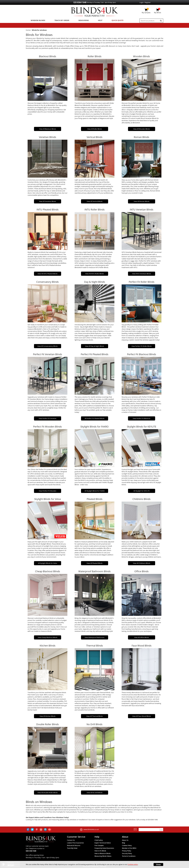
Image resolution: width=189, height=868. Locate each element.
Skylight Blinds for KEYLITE (142, 428)
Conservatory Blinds (47, 283)
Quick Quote (110, 21)
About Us (125, 840)
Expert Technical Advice (103, 843)
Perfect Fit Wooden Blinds (47, 428)
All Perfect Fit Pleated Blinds (94, 419)
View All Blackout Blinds (48, 130)
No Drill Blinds (94, 725)
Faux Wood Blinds (142, 647)
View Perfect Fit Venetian (48, 419)
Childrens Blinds (142, 500)
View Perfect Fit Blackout (142, 419)
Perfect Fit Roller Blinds (142, 283)
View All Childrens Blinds (142, 564)
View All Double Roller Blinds (48, 794)
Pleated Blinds (95, 500)
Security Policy (127, 853)
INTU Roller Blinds (95, 210)
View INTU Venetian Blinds (142, 275)
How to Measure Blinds (103, 853)
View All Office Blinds (142, 638)
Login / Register (145, 2)
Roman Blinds (142, 138)
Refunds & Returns (74, 845)
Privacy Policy (127, 851)
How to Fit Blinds (100, 851)
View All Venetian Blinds (47, 202)
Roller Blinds (95, 57)
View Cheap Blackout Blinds (48, 638)
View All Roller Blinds (95, 130)
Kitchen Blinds (48, 647)
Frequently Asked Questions (104, 848)
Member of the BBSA (129, 848)
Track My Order (60, 21)
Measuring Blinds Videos (103, 856)
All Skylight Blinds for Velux (48, 564)
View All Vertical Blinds (95, 202)
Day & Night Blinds (95, 283)
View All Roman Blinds (142, 202)
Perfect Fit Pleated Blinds (95, 355)
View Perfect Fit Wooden (48, 492)
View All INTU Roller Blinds (94, 275)
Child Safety (99, 840)
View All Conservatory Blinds (47, 347)
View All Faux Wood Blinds (142, 717)
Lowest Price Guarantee (75, 843)
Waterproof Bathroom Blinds (94, 572)
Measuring (80, 21)
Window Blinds (37, 21)
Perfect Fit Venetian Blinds (48, 355)
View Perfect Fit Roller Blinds (142, 347)
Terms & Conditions (129, 856)
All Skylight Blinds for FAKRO (95, 492)
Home (28, 31)
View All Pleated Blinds (94, 564)
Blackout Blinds (48, 57)
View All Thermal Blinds (94, 717)
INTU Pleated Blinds (48, 210)
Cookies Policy (127, 845)
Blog (123, 843)
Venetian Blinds (48, 138)
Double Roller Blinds (48, 725)
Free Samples (99, 845)
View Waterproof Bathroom (94, 638)
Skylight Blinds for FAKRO (94, 428)
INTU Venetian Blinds (142, 210)
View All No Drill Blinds (95, 794)
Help (95, 21)
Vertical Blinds (95, 138)
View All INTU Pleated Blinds (48, 275)
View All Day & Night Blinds (94, 347)
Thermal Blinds (95, 647)
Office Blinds (142, 572)
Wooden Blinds (142, 57)
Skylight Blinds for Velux (48, 500)
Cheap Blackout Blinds (48, 572)
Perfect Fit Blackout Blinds (142, 355)
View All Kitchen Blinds (47, 717)
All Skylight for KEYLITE (142, 492)
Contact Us (71, 840)
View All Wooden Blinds (142, 130)
